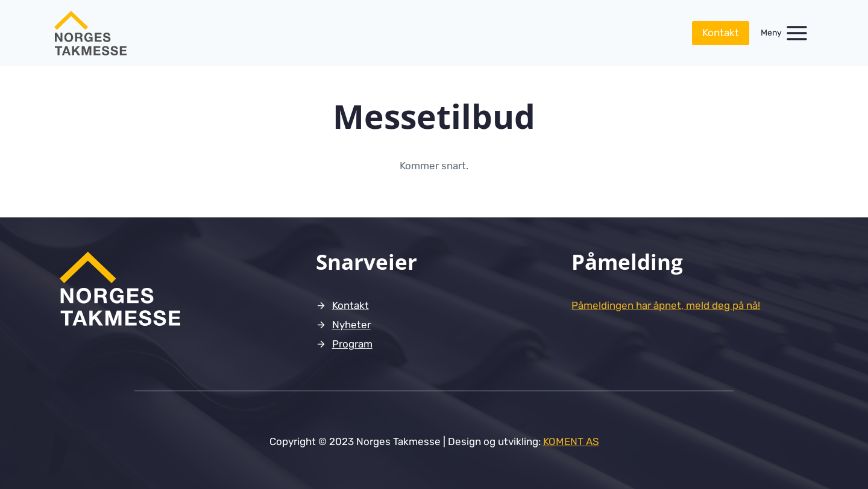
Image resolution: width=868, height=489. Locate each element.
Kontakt (721, 33)
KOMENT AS (571, 441)
